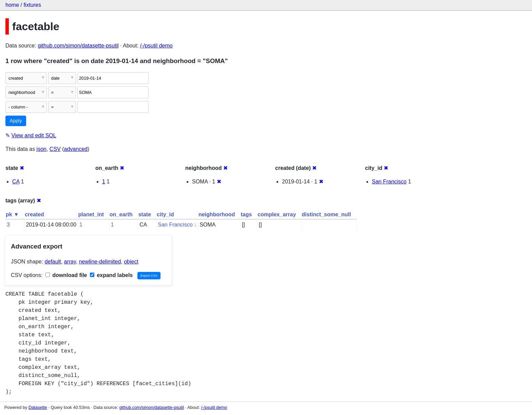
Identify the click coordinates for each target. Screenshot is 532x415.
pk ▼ (12, 214)
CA (16, 182)
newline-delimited (100, 262)
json (42, 149)
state (145, 214)
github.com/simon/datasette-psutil (78, 46)
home (12, 5)
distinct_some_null (326, 214)
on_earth (121, 214)
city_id (165, 214)
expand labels (111, 275)
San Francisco (389, 182)
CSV (55, 149)
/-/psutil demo (156, 46)
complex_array (277, 214)
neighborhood (217, 214)
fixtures (32, 5)
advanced (76, 149)
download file (66, 275)
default (53, 262)
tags (246, 214)
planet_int (91, 214)
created (34, 214)
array (70, 262)
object (131, 262)
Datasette (38, 407)
